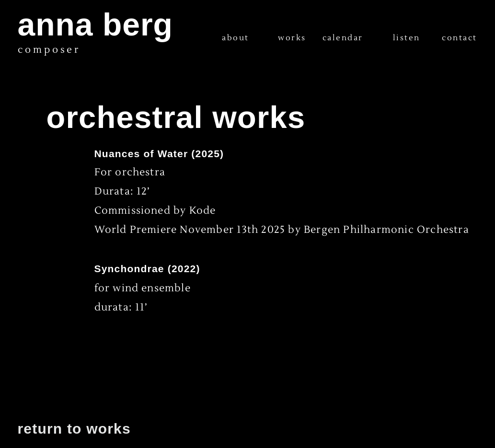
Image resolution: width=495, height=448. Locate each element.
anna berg (95, 24)
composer (49, 50)
